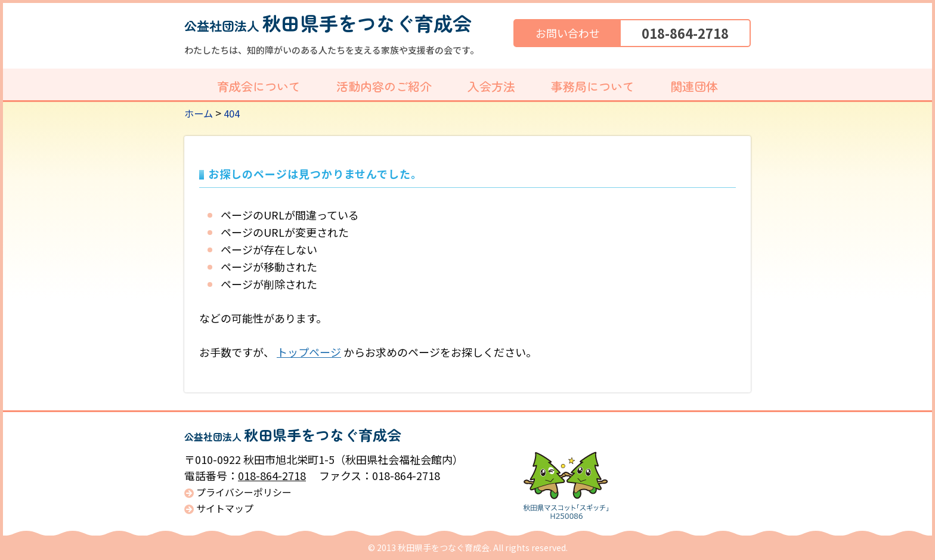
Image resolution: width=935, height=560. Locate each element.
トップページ (309, 352)
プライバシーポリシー (244, 492)
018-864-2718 (685, 33)
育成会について (259, 86)
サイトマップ (225, 508)
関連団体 (694, 86)
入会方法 (491, 86)
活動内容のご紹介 (384, 86)
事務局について (593, 86)
